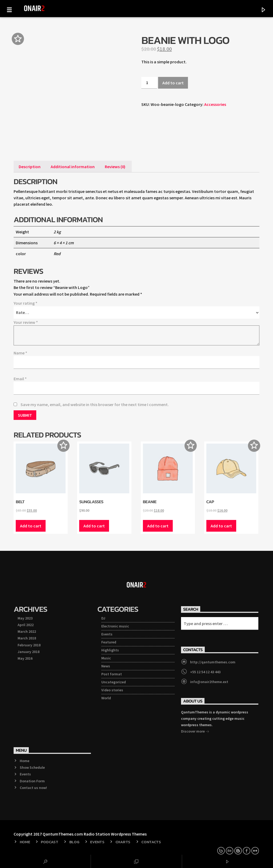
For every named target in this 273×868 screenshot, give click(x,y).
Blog (74, 842)
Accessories (215, 104)
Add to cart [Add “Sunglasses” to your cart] (94, 526)
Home (25, 761)
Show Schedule (32, 767)
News (106, 666)
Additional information (73, 167)
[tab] (30, 167)
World (106, 698)
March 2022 (27, 631)
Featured (109, 642)
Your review (26, 322)
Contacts (151, 842)
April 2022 (26, 625)
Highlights (110, 650)
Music (106, 658)
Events (107, 634)
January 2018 (29, 652)
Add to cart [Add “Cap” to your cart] (221, 526)
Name (20, 353)
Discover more (195, 732)
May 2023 (25, 618)
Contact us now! (33, 788)
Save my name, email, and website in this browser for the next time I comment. (95, 404)
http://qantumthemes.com (213, 662)
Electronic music (115, 626)
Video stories (112, 690)
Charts (123, 842)
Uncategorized (114, 682)
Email (20, 379)
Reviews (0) (115, 167)
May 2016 (25, 658)
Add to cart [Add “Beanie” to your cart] (158, 526)
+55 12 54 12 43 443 (205, 672)
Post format (112, 674)
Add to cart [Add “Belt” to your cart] (31, 526)
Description (30, 167)
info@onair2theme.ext (209, 682)
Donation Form (32, 781)
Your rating (25, 303)
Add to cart (173, 83)
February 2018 (29, 645)
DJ (103, 618)
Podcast (49, 842)
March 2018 (27, 638)
